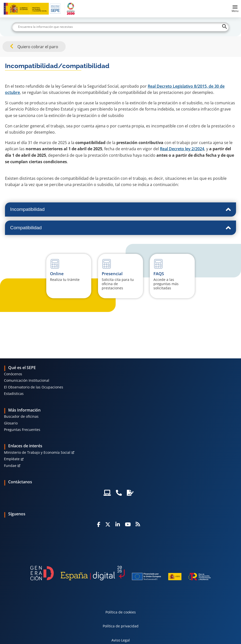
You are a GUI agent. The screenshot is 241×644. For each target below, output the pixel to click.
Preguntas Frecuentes (22, 430)
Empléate (12, 459)
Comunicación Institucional (27, 380)
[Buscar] (120, 27)
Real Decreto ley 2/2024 (182, 149)
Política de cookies (121, 612)
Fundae (10, 466)
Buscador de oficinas (21, 416)
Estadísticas (14, 394)
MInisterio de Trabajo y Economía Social (37, 452)
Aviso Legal (121, 640)
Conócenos (13, 374)
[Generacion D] (120, 573)
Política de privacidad (121, 626)
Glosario (11, 423)
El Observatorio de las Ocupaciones (34, 387)
